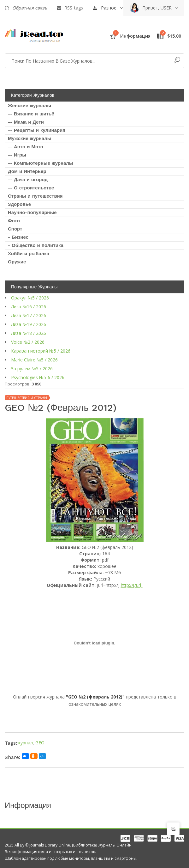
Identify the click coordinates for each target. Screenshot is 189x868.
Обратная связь (26, 8)
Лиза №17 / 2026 (29, 315)
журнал (25, 743)
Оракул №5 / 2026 (30, 298)
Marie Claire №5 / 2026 (34, 360)
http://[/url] (132, 585)
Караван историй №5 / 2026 (41, 351)
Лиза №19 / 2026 (29, 324)
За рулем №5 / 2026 (32, 369)
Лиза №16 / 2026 (29, 307)
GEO (40, 743)
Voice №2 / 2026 (28, 342)
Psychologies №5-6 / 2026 (38, 377)
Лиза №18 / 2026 (29, 333)
